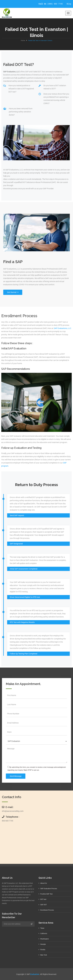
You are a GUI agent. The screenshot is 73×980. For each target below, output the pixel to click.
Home (23, 40)
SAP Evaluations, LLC (63, 328)
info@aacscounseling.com (13, 811)
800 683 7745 (8, 821)
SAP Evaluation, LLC (11, 72)
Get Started (13, 292)
